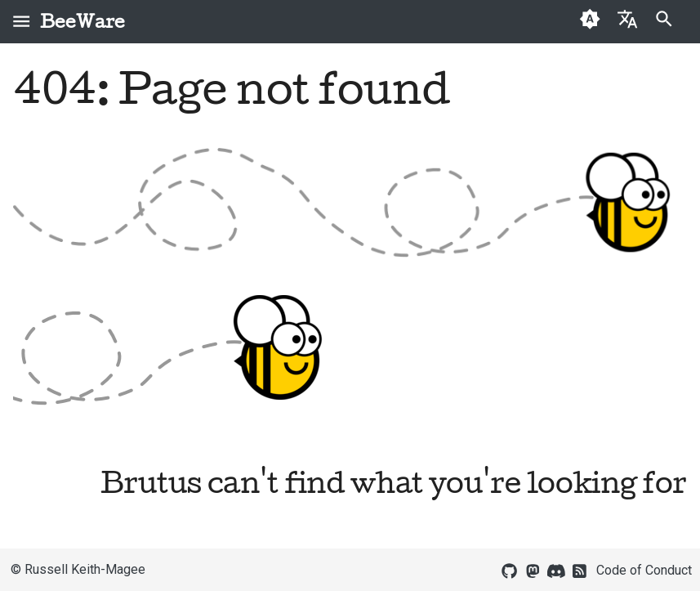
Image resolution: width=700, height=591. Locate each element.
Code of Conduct (644, 570)
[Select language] (627, 18)
